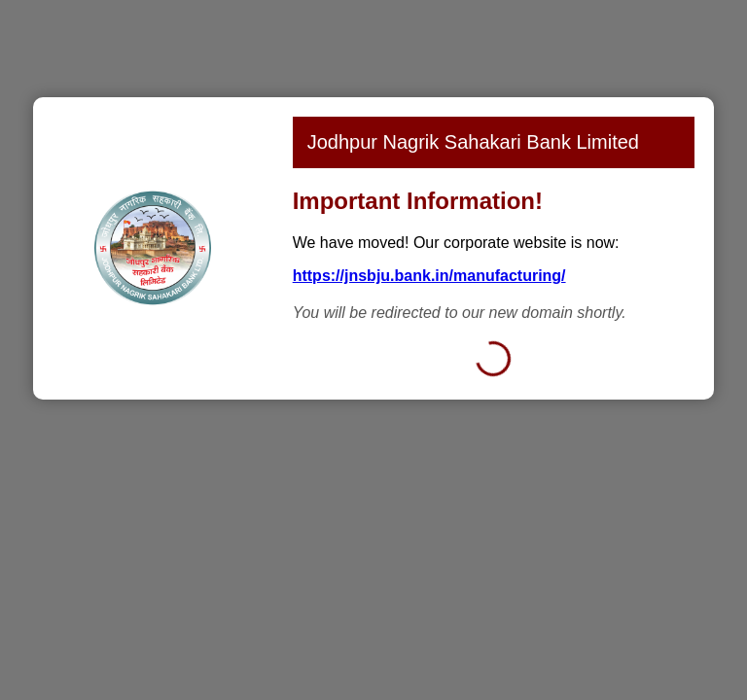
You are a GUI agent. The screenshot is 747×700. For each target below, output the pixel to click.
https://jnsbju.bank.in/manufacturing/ (429, 276)
